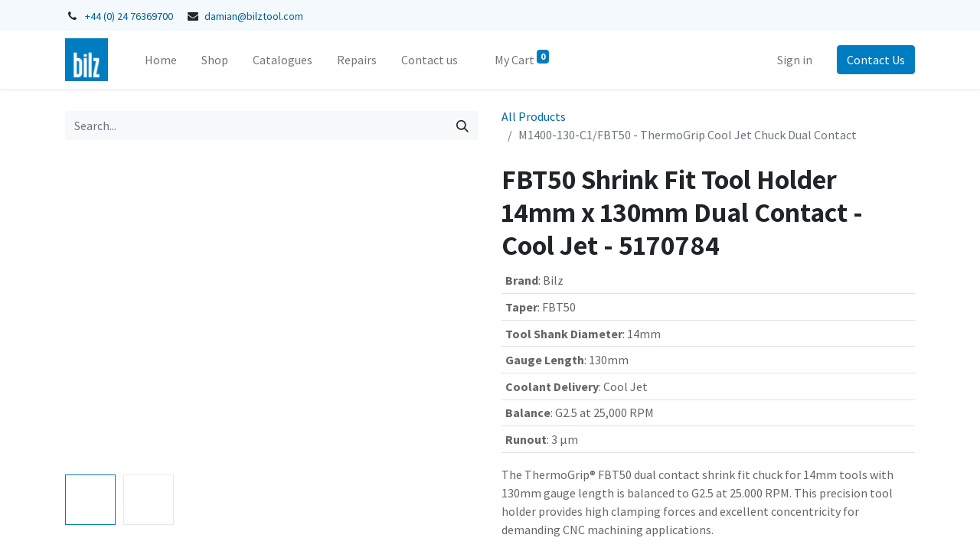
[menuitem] (161, 60)
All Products (534, 116)
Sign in (795, 60)
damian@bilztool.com (254, 16)
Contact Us (876, 60)
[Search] (462, 126)
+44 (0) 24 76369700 (129, 16)
